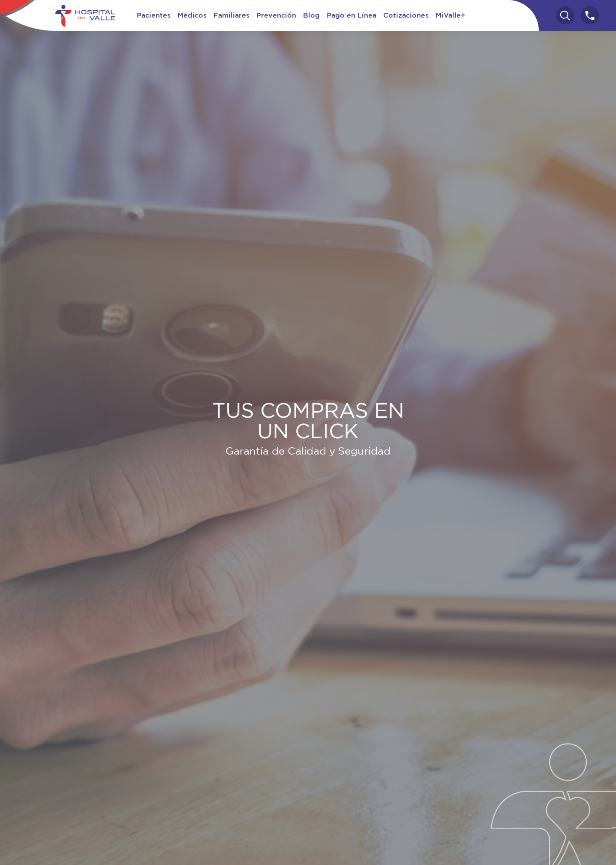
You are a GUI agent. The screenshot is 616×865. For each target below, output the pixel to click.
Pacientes (154, 15)
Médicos (192, 15)
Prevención (276, 15)
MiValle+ (450, 15)
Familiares (231, 15)
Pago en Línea (352, 15)
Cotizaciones (406, 15)
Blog (311, 15)
